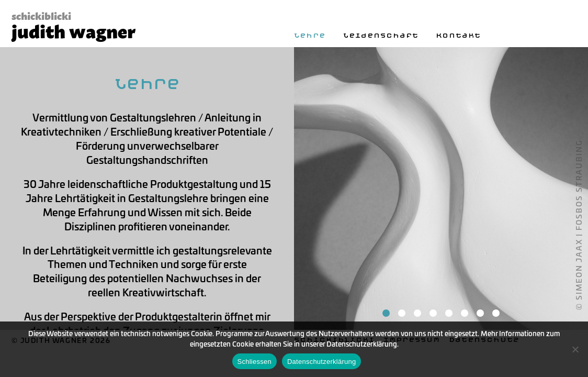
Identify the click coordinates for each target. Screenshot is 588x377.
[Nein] (575, 349)
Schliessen (255, 362)
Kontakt (458, 35)
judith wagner (73, 30)
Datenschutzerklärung (321, 362)
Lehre (310, 35)
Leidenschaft (381, 35)
